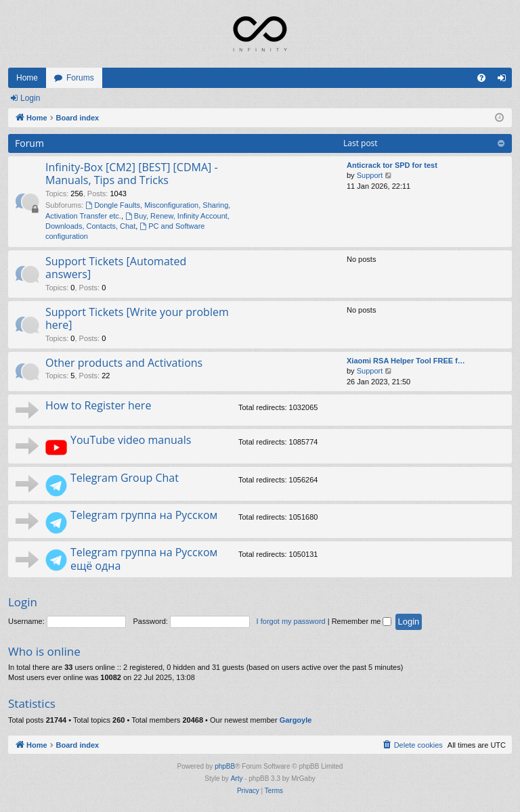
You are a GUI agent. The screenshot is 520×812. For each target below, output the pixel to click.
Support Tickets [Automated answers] (116, 268)
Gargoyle (296, 720)
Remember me (362, 621)
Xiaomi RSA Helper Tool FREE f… (406, 361)
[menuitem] (481, 78)
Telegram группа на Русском (144, 515)
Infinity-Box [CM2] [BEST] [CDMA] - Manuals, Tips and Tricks (132, 174)
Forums (80, 78)
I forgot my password (291, 621)
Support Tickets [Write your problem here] (137, 318)
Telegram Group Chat (125, 478)
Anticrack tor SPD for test (392, 165)
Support (370, 175)
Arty (237, 779)
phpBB (225, 766)
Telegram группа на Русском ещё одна (144, 559)
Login (30, 98)
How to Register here (98, 405)
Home (27, 78)
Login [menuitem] (505, 81)
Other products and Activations (124, 363)
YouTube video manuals (131, 440)
